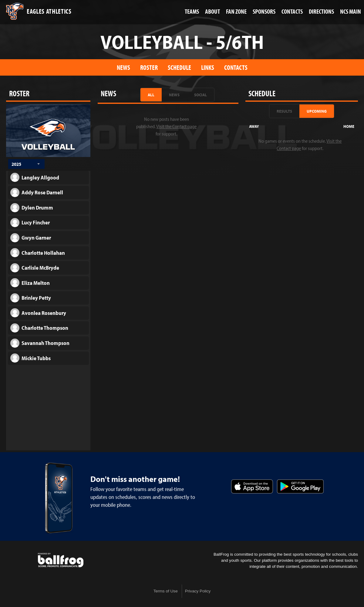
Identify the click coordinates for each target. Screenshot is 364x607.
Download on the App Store (252, 486)
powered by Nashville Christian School (61, 560)
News (123, 67)
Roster (149, 67)
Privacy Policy (198, 591)
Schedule (179, 67)
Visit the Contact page (176, 126)
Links (208, 67)
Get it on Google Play (300, 486)
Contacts (236, 67)
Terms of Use (166, 591)
